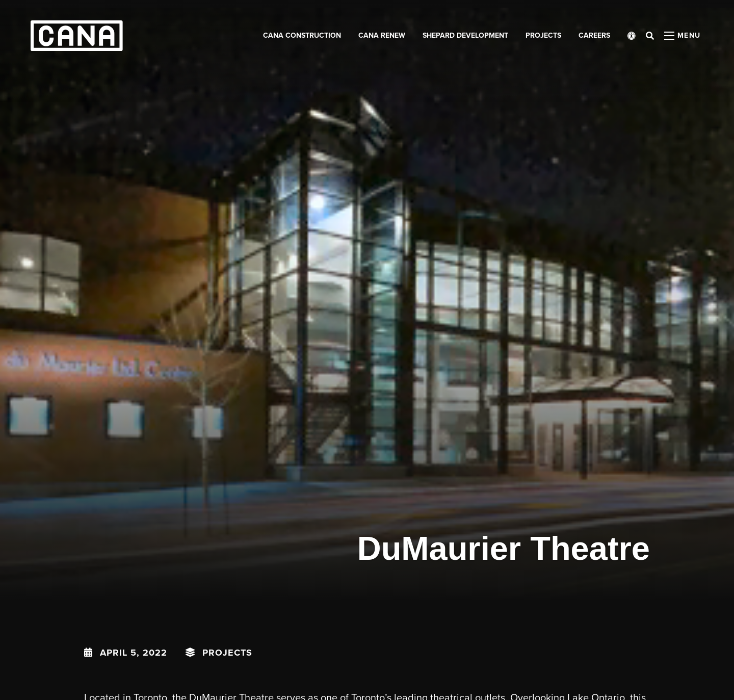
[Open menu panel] (683, 36)
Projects (227, 653)
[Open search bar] (650, 36)
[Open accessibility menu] (632, 36)
